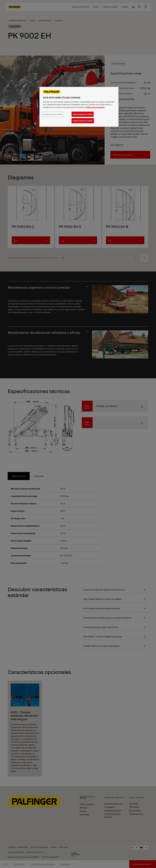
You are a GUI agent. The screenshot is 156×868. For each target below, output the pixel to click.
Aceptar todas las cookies (83, 121)
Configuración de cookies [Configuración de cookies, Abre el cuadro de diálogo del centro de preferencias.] (53, 114)
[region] (79, 107)
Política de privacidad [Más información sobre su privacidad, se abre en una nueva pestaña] (95, 107)
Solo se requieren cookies (83, 114)
